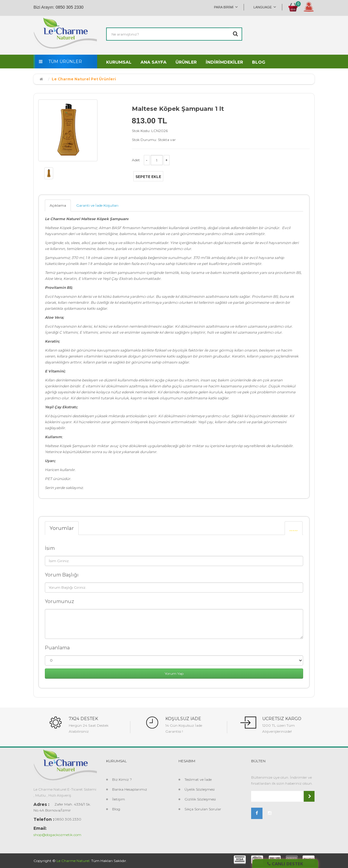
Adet (136, 160)
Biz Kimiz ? (122, 779)
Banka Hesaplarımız (130, 789)
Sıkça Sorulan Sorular (203, 809)
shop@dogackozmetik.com (57, 835)
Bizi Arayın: (44, 7)
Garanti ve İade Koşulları (97, 205)
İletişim (119, 799)
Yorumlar (62, 528)
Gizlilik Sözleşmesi (200, 799)
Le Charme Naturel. (73, 861)
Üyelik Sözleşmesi (200, 789)
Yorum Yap (174, 673)
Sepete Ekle (148, 177)
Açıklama (58, 205)
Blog (116, 809)
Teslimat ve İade (198, 779)
